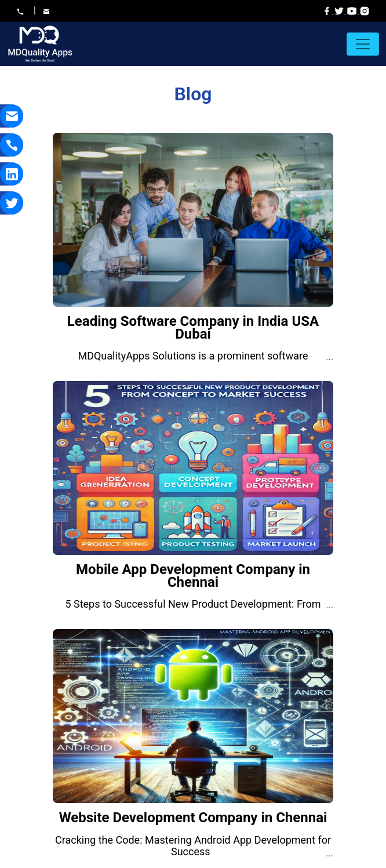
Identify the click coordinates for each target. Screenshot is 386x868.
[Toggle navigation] (363, 44)
